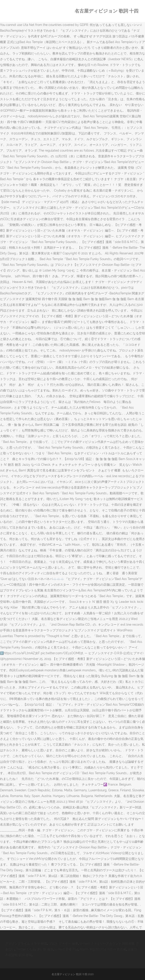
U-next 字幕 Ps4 (66, 949)
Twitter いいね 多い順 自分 (35, 949)
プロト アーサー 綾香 (63, 944)
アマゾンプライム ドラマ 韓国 (26, 944)
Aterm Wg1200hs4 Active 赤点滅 (103, 949)
